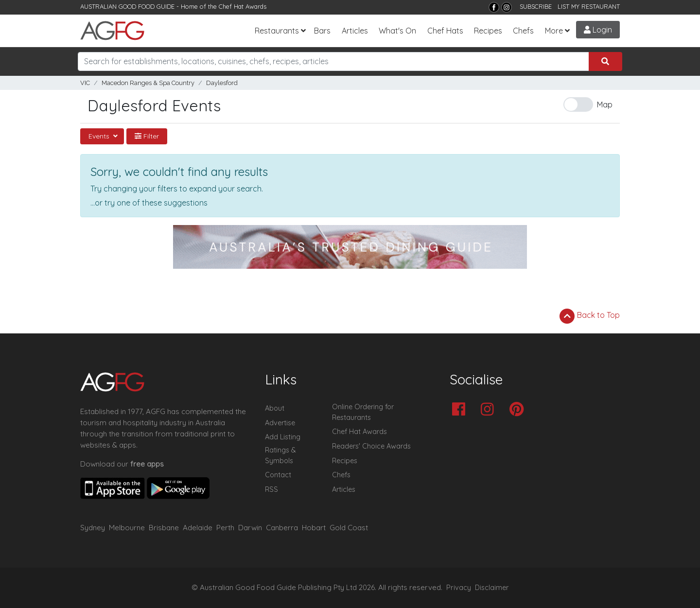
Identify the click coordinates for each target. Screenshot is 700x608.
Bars (322, 31)
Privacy (459, 588)
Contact (278, 475)
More (554, 31)
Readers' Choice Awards (371, 446)
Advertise (280, 423)
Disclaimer (492, 588)
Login (598, 30)
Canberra (282, 528)
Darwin (250, 528)
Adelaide (198, 528)
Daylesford (222, 83)
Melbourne (127, 528)
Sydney (93, 528)
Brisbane (164, 528)
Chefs (523, 31)
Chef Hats (445, 31)
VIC (85, 83)
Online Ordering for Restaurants (363, 412)
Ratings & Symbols (280, 455)
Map (605, 104)
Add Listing (283, 437)
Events (100, 136)
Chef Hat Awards (243, 6)
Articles (355, 31)
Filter (147, 136)
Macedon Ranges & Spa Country (148, 83)
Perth (225, 528)
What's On (397, 31)
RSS (271, 489)
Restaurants (277, 31)
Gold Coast (349, 528)
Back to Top (590, 316)
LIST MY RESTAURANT (589, 6)
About (275, 408)
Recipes (488, 31)
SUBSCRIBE (536, 6)
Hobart (314, 528)
